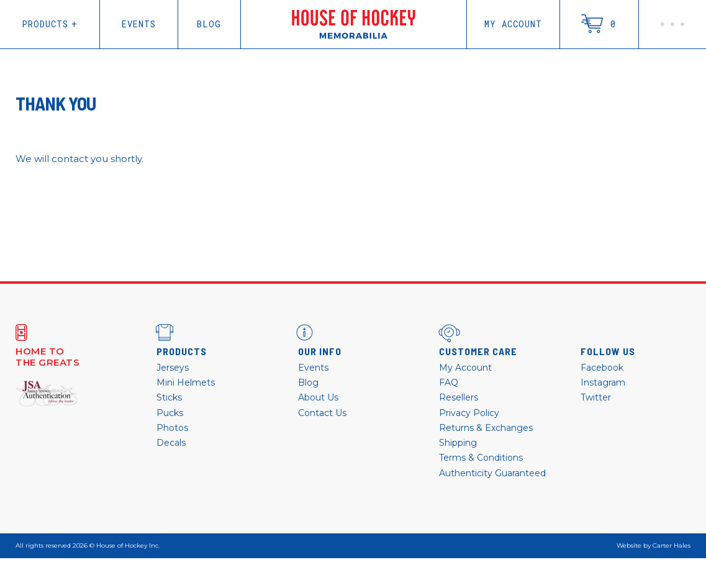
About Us (318, 397)
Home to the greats (48, 357)
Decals (171, 443)
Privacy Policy (469, 413)
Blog (209, 24)
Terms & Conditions (481, 458)
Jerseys (173, 368)
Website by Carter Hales (654, 546)
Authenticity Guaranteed (492, 473)
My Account (513, 24)
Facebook (602, 368)
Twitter (596, 397)
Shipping (458, 443)
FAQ (449, 382)
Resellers (459, 397)
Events (139, 24)
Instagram (603, 382)
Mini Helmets (186, 382)
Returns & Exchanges (486, 428)
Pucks (170, 413)
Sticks (169, 397)
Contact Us (322, 413)
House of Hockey (354, 24)
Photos (172, 428)
